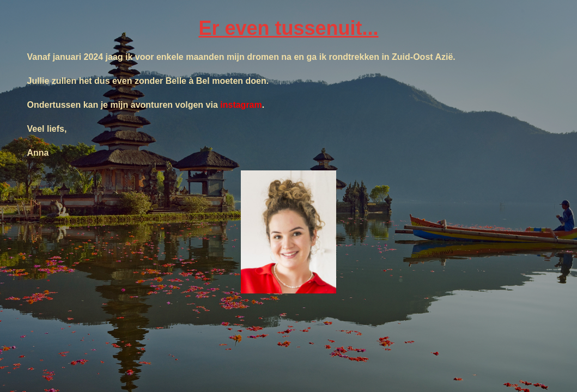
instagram (241, 105)
